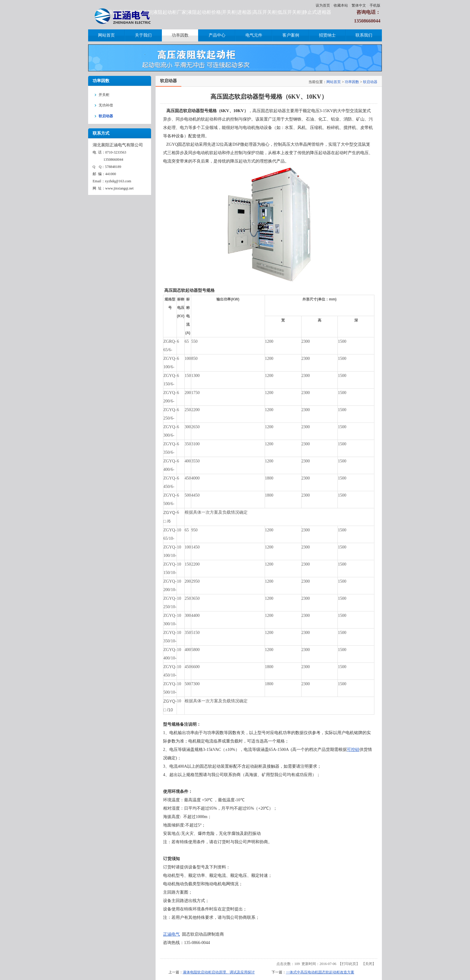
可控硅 (353, 750)
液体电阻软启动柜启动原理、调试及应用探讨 (219, 972)
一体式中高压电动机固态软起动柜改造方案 (320, 972)
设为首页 (323, 5)
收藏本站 (341, 5)
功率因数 (352, 82)
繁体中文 (359, 5)
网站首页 (334, 82)
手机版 (375, 5)
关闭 (369, 964)
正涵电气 (171, 934)
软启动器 (370, 82)
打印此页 (349, 964)
